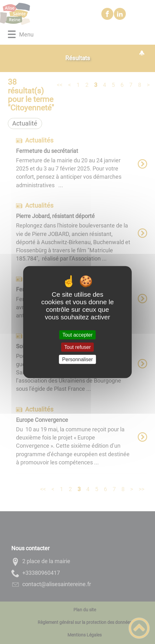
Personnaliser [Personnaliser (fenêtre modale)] (77, 359)
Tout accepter (77, 335)
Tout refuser (77, 347)
